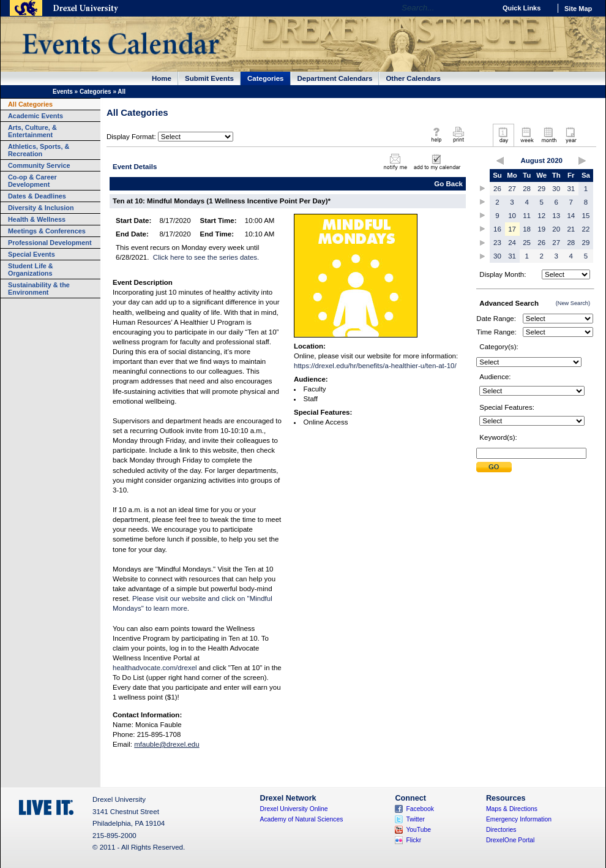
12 (541, 216)
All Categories (30, 104)
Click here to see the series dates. (206, 257)
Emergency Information (519, 819)
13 (556, 216)
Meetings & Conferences (47, 231)
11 (527, 216)
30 (556, 189)
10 (512, 216)
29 (541, 189)
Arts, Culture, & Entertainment (32, 131)
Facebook (420, 809)
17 (512, 229)
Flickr (413, 840)
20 (556, 229)
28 (527, 189)
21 (571, 229)
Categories (266, 78)
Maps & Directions (512, 809)
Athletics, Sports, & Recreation (39, 150)
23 (497, 243)
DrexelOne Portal (510, 840)
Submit (494, 467)
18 (527, 229)
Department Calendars (335, 78)
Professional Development (50, 243)
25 (527, 243)
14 (571, 216)
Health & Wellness (37, 219)
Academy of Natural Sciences (302, 819)
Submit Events (209, 78)
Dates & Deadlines (37, 196)
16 (497, 229)
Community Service (39, 165)
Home (162, 78)
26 (497, 189)
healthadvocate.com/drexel (155, 668)
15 (586, 216)
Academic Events (36, 116)
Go (483, 8)
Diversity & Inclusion (41, 208)
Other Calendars (413, 78)
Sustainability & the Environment (39, 289)
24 (512, 243)
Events (63, 92)
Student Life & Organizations (31, 270)
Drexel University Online (294, 809)
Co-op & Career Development (32, 181)
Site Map (578, 9)
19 (541, 229)
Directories (501, 830)
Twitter (415, 819)
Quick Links (522, 8)
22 (586, 229)
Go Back (448, 184)
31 (571, 189)
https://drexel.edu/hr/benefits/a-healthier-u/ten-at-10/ (375, 366)
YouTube (418, 830)
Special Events (32, 254)
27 (512, 189)
